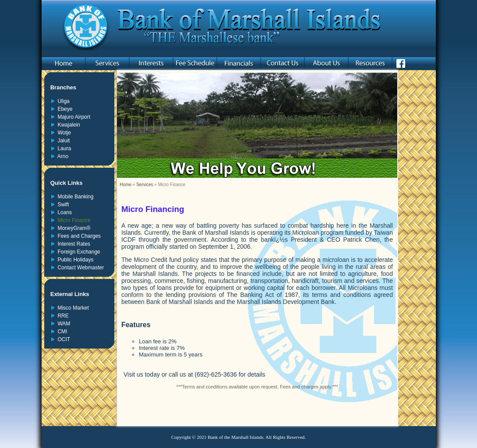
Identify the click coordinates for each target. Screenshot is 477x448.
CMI (61, 332)
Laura (63, 148)
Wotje (63, 133)
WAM (63, 324)
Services (145, 185)
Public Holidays (74, 260)
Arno (62, 156)
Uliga (62, 101)
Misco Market (72, 308)
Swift (62, 205)
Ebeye (64, 109)
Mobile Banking (74, 197)
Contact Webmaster (79, 268)
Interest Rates (72, 244)
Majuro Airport (72, 117)
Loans (63, 212)
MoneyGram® (73, 228)
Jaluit (62, 141)
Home (125, 185)
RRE (62, 316)
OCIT (62, 339)
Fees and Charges (78, 236)
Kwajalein (67, 125)
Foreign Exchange (78, 252)
